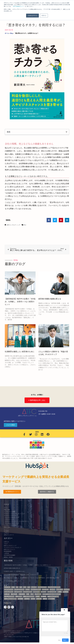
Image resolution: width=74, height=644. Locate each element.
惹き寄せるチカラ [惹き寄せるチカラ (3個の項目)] (9, 596)
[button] (66, 132)
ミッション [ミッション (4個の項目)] (36, 592)
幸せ (25, 225)
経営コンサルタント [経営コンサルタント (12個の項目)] (53, 596)
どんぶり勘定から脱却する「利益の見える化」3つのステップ (21, 575)
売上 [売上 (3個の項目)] (32, 594)
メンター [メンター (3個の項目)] (44, 592)
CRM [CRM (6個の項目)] (13, 587)
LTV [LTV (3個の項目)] (25, 587)
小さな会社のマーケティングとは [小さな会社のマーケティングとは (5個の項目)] (51, 594)
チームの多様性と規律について (13, 581)
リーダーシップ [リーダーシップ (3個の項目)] (52, 592)
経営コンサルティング (13, 225)
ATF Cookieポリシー (18, 6)
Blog (11, 33)
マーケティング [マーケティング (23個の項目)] (28, 592)
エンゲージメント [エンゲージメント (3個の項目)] (19, 589)
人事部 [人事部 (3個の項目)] (60, 592)
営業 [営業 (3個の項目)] (28, 594)
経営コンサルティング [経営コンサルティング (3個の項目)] (10, 599)
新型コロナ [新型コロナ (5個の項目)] (19, 596)
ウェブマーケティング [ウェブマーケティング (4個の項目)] (54, 587)
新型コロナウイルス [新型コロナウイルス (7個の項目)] (29, 596)
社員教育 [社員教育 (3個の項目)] (44, 596)
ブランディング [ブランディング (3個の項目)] (9, 592)
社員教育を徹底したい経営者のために (20, 352)
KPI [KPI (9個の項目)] (21, 587)
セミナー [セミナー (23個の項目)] (52, 589)
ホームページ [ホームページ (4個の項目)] (18, 592)
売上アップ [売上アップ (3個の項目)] (38, 594)
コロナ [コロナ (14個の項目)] (28, 589)
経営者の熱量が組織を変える (50, 299)
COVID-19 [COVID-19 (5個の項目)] (7, 587)
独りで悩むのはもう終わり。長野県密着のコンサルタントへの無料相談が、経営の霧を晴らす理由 (31, 578)
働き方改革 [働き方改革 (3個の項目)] (14, 594)
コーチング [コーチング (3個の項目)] (45, 589)
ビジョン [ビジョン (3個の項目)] (67, 589)
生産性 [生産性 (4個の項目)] (38, 596)
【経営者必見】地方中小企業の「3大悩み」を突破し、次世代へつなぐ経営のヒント (20, 302)
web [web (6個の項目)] (29, 587)
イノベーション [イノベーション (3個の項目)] (42, 587)
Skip (59, 640)
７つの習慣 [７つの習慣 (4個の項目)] (51, 599)
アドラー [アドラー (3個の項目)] (34, 587)
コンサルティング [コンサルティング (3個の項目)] (36, 589)
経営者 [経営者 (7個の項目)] (33, 599)
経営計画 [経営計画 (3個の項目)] (39, 599)
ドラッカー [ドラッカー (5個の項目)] (60, 589)
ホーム (7, 33)
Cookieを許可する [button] (32, 16)
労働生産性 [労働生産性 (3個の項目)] (22, 594)
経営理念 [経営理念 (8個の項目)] (27, 599)
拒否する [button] (44, 16)
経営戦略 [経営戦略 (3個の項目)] (20, 599)
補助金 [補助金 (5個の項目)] (45, 599)
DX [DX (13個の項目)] (17, 587)
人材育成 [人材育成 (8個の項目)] (66, 592)
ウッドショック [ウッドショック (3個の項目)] (9, 589)
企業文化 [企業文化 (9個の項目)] (7, 594)
